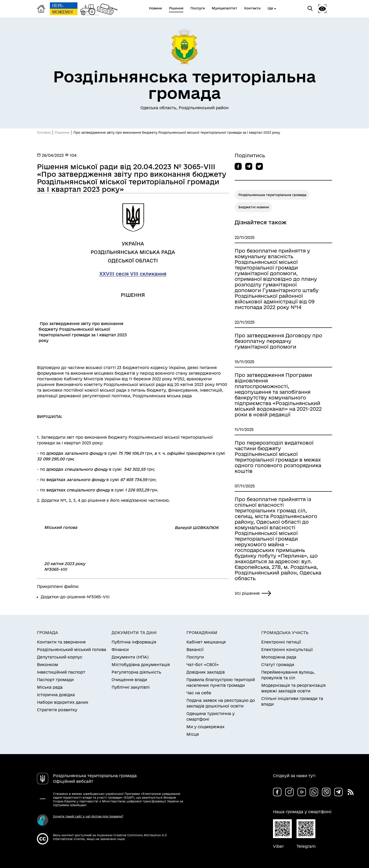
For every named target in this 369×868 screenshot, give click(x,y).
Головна (44, 133)
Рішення (62, 133)
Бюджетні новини (254, 207)
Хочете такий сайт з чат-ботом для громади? (88, 816)
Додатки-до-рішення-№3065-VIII (75, 597)
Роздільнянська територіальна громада (272, 195)
